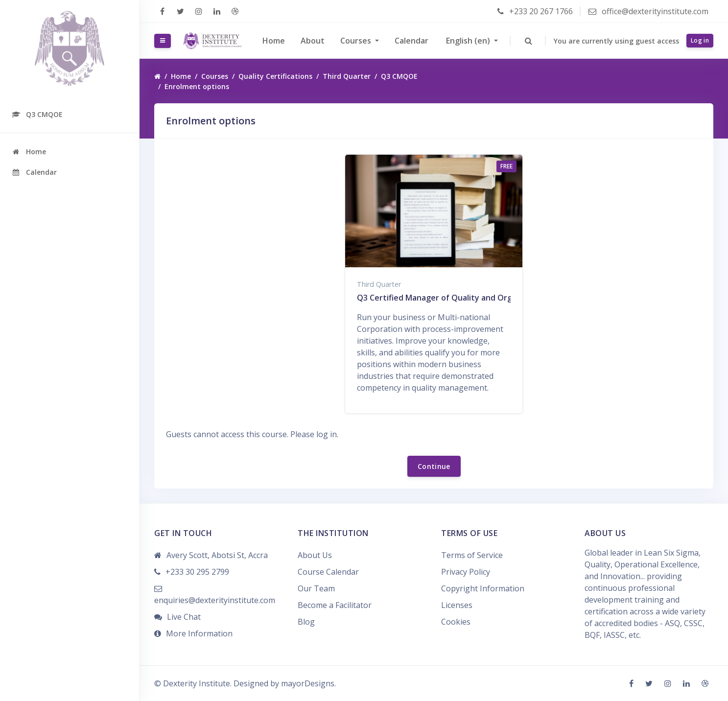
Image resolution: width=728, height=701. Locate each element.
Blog (306, 622)
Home (274, 41)
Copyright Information (483, 588)
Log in (700, 40)
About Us (315, 555)
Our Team (316, 588)
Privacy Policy (466, 572)
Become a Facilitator (335, 605)
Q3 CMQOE (399, 76)
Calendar (411, 41)
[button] (528, 41)
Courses (357, 41)
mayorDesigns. (308, 683)
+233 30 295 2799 (197, 572)
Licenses (457, 605)
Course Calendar (328, 572)
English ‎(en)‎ (469, 41)
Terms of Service (472, 555)
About (313, 41)
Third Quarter (347, 76)
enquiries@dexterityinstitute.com (215, 600)
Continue (434, 466)
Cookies (456, 622)
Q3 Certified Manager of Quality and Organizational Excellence (476, 298)
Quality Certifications (275, 76)
